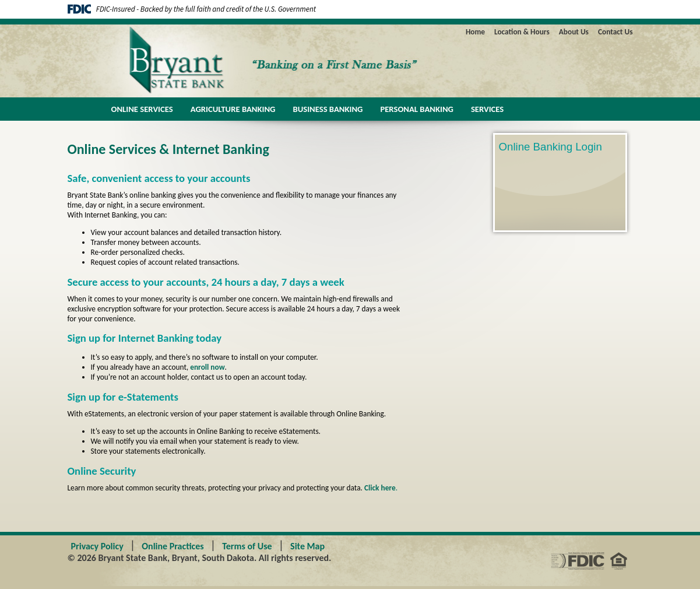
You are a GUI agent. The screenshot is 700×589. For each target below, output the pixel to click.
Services (487, 109)
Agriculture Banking (233, 109)
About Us (574, 32)
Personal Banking (416, 109)
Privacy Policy (97, 546)
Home (475, 32)
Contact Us (615, 32)
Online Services (142, 109)
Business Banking (328, 109)
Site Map (307, 546)
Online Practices (173, 546)
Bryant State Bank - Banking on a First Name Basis (194, 60)
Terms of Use (247, 546)
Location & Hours (522, 32)
